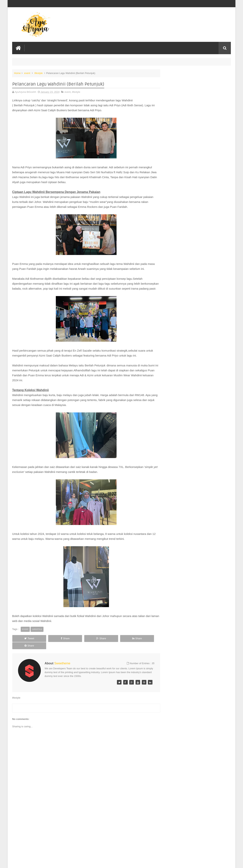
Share (55, 643)
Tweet (26, 643)
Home (17, 73)
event (27, 73)
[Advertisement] (84, 836)
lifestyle (38, 73)
